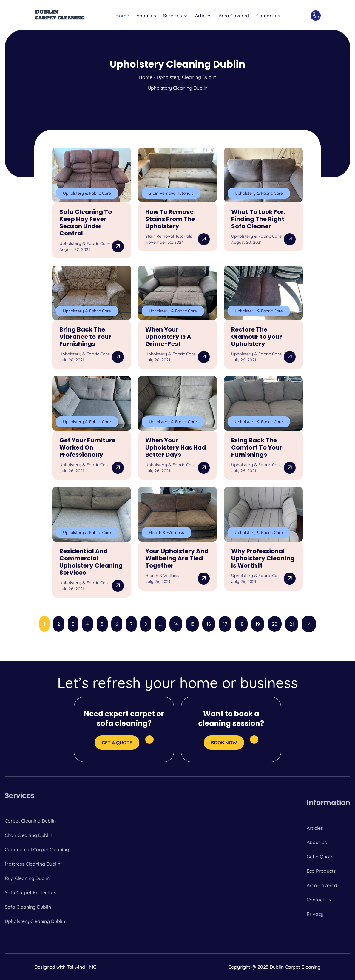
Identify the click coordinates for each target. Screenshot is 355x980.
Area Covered (234, 16)
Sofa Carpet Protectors (31, 892)
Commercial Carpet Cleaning (37, 849)
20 (275, 624)
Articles (203, 16)
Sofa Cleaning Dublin (28, 907)
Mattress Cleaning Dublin (33, 864)
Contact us (268, 16)
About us (146, 16)
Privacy (315, 914)
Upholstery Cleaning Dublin (35, 921)
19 (258, 624)
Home (122, 16)
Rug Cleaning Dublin (27, 878)
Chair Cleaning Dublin (28, 835)
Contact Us (319, 900)
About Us (317, 842)
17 (225, 624)
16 (209, 624)
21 (292, 624)
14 (176, 624)
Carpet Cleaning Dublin (30, 821)
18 (241, 624)
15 (192, 624)
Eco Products (321, 871)
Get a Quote (320, 857)
